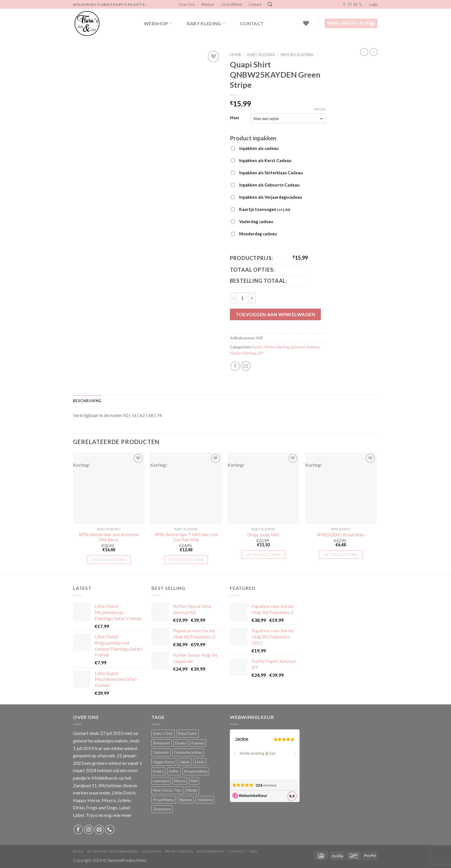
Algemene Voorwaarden (113, 851)
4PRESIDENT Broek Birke (341, 535)
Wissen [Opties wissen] (320, 109)
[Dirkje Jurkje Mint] (263, 488)
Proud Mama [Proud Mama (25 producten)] (164, 800)
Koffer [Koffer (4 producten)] (174, 771)
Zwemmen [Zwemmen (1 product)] (162, 809)
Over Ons (187, 4)
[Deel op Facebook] (235, 366)
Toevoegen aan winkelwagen (275, 314)
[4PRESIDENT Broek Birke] (341, 488)
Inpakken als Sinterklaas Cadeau (271, 173)
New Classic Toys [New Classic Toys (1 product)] (167, 790)
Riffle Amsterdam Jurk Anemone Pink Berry (109, 537)
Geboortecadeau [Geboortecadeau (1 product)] (188, 752)
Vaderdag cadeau (256, 222)
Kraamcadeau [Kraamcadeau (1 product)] (196, 771)
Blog (78, 851)
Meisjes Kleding (297, 55)
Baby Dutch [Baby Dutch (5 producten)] (188, 733)
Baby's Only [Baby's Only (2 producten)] (163, 733)
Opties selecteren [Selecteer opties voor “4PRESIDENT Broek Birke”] (341, 555)
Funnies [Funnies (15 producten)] (198, 743)
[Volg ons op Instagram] (350, 5)
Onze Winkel (231, 4)
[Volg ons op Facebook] (344, 5)
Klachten (152, 851)
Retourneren (211, 851)
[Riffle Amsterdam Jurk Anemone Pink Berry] (109, 488)
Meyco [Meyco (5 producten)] (180, 781)
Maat (235, 118)
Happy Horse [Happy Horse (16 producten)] (164, 762)
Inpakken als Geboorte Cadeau (269, 185)
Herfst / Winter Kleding (270, 347)
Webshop (158, 24)
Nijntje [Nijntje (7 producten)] (192, 790)
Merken (208, 4)
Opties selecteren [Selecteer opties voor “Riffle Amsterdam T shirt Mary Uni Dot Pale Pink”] (186, 560)
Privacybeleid (179, 851)
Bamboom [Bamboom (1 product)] (162, 743)
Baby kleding (206, 24)
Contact (255, 4)
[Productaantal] (242, 298)
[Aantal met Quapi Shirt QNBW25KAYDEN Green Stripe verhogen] (252, 298)
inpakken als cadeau (259, 148)
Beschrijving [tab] (87, 401)
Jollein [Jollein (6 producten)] (185, 762)
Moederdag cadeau (258, 234)
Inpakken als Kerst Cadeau (265, 161)
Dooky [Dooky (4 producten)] (181, 743)
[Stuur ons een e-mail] (355, 5)
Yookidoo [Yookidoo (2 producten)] (205, 800)
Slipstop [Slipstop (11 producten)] (186, 800)
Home (236, 55)
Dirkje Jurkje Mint (263, 535)
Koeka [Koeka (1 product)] (158, 771)
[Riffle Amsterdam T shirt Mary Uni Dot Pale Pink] (186, 488)
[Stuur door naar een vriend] (246, 366)
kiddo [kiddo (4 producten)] (200, 762)
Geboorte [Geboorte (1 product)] (161, 752)
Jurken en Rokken (305, 347)
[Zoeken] (270, 5)
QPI (260, 353)
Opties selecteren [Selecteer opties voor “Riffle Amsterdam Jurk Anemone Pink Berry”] (109, 560)
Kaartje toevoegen (265, 210)
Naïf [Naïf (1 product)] (194, 781)
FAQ (253, 851)
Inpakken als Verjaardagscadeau (271, 197)
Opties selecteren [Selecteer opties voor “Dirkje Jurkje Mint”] (264, 555)
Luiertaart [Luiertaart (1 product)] (161, 781)
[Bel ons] (361, 5)
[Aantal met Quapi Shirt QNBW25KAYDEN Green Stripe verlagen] (233, 298)
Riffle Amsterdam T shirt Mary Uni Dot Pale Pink (186, 537)
